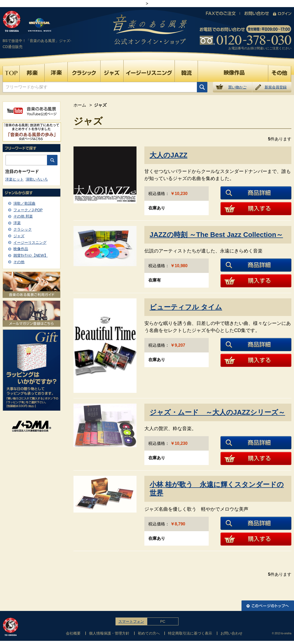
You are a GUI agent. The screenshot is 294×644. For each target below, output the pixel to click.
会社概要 (73, 633)
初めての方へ (149, 633)
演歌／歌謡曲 (24, 203)
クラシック (23, 229)
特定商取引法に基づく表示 (190, 633)
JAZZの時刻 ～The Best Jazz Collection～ (216, 235)
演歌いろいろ (37, 179)
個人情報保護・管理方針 (109, 633)
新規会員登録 (276, 87)
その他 (19, 262)
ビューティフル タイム (186, 307)
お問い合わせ (232, 633)
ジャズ (19, 236)
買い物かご (237, 87)
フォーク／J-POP (28, 210)
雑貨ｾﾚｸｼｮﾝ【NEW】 (31, 255)
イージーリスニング (30, 242)
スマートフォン (131, 621)
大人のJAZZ (169, 155)
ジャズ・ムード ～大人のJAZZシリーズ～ (217, 412)
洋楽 (17, 223)
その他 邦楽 (23, 216)
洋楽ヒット (14, 179)
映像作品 (21, 249)
